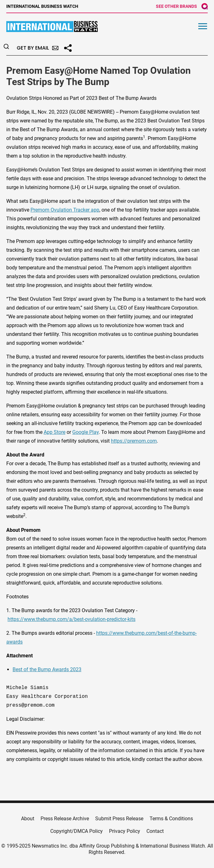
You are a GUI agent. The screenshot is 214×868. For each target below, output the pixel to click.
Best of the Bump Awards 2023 (47, 669)
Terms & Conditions (171, 819)
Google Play (85, 432)
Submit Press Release (119, 819)
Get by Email (38, 48)
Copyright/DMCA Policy (77, 831)
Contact (155, 831)
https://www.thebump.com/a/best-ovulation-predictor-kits (71, 619)
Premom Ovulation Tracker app (65, 210)
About (28, 819)
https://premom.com (134, 441)
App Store (55, 432)
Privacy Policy (125, 831)
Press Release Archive (65, 819)
